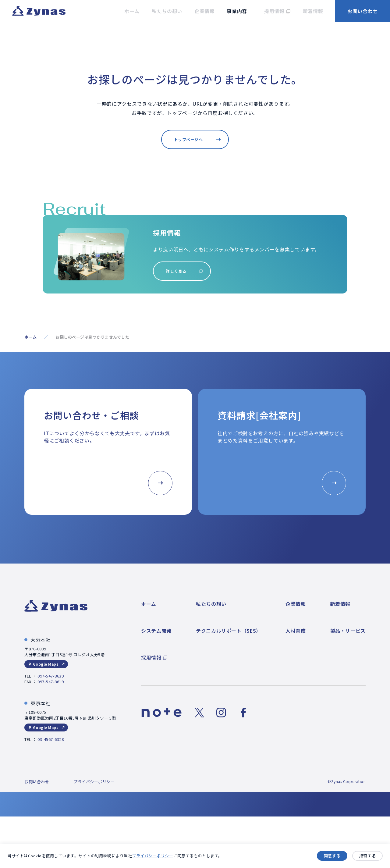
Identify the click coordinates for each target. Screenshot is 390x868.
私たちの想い (211, 604)
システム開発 (156, 631)
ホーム (31, 337)
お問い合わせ (363, 11)
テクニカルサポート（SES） (229, 631)
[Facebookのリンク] (243, 713)
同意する (332, 856)
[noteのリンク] (162, 713)
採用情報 (151, 657)
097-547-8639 (51, 676)
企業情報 (296, 604)
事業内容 (237, 11)
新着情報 (340, 604)
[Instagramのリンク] (221, 713)
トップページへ (188, 139)
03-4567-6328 (51, 739)
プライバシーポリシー (152, 856)
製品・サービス (348, 631)
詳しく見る (176, 271)
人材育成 (296, 631)
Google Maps (46, 664)
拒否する (367, 856)
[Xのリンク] (199, 713)
